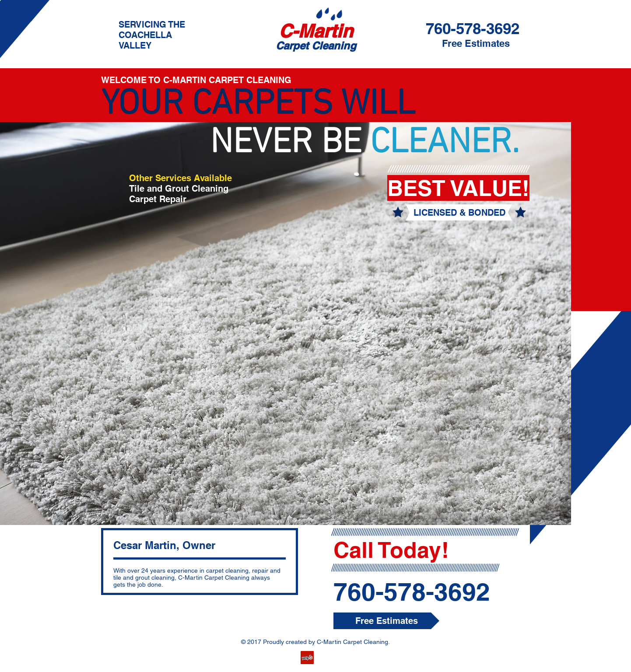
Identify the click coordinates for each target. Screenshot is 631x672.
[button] (459, 213)
